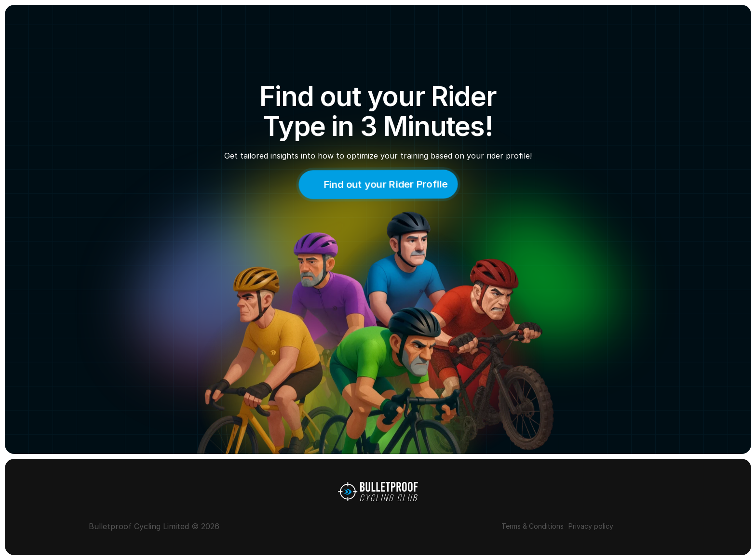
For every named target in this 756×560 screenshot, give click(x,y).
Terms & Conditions (533, 526)
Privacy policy (591, 526)
